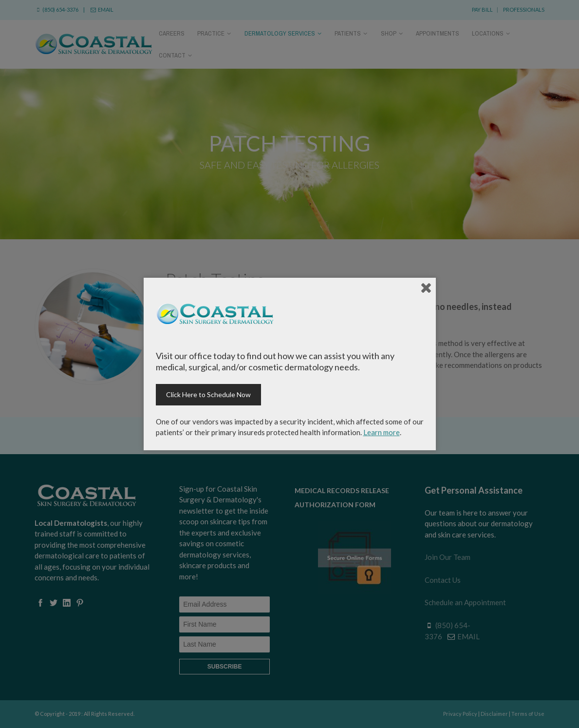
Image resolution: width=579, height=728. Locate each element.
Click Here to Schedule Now (208, 394)
